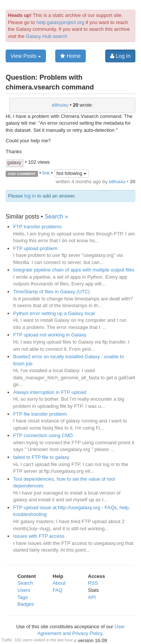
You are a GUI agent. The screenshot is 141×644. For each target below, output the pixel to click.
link (46, 173)
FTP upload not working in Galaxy (50, 335)
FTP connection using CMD (43, 435)
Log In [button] (120, 56)
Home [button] (70, 56)
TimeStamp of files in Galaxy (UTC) (52, 292)
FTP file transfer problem (40, 414)
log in (30, 196)
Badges (26, 604)
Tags (22, 597)
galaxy (14, 162)
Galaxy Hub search (47, 36)
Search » (56, 216)
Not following (71, 173)
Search (25, 583)
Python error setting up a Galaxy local (54, 313)
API (92, 597)
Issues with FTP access (39, 536)
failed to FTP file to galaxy (41, 457)
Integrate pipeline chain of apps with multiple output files (74, 270)
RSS (93, 583)
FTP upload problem (35, 248)
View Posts (26, 56)
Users (24, 590)
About (59, 583)
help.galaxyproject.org (60, 22)
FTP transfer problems (37, 227)
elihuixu (60, 105)
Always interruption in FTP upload (50, 392)
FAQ (58, 590)
